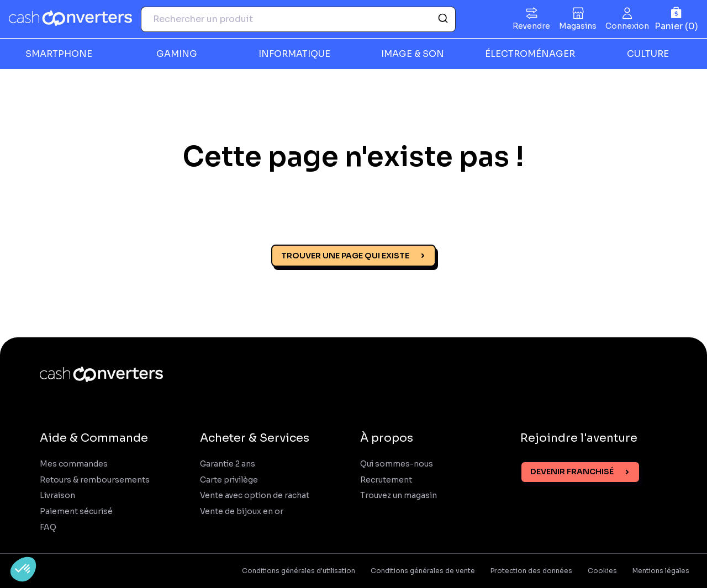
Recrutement (386, 480)
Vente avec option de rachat (255, 496)
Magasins (578, 26)
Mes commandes (74, 464)
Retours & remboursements (95, 480)
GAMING (177, 54)
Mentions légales (661, 571)
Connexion (627, 26)
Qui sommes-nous (397, 464)
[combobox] (298, 19)
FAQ (48, 528)
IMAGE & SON (413, 54)
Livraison (57, 496)
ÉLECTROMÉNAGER (530, 54)
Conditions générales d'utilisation (299, 571)
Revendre (531, 26)
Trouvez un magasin (399, 496)
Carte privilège (229, 480)
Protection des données (531, 571)
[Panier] (676, 19)
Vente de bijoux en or (242, 512)
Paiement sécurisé (76, 512)
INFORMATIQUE (294, 54)
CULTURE (648, 54)
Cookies (602, 571)
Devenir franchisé (572, 472)
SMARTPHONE (59, 54)
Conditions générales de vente (423, 571)
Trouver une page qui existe (345, 256)
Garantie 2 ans (228, 464)
